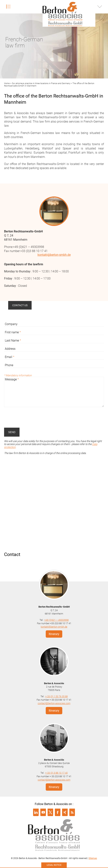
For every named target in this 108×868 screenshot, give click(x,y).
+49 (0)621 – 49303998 (57, 620)
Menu (8, 7)
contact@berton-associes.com (54, 703)
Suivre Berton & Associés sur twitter (50, 812)
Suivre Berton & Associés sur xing (65, 812)
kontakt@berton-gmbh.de (54, 255)
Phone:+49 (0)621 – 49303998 (24, 247)
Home (7, 83)
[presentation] (32, 417)
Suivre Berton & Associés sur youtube (43, 812)
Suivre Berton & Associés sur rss (72, 812)
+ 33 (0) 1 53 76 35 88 (57, 696)
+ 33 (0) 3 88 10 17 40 (57, 773)
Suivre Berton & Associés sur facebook (58, 812)
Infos (100, 7)
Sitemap (93, 858)
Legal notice (54, 865)
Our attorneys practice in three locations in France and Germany (41, 83)
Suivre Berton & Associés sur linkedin (36, 812)
